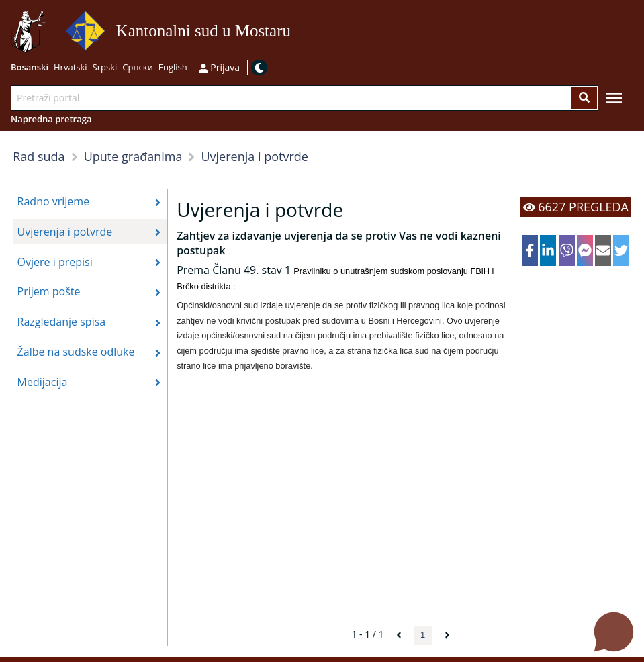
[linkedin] (548, 250)
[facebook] (530, 250)
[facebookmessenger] (585, 250)
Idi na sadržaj (295, 31)
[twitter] (621, 250)
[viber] (567, 250)
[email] (603, 250)
